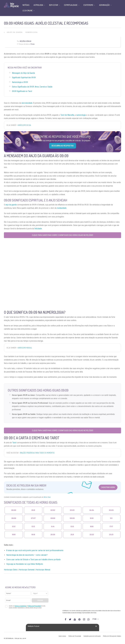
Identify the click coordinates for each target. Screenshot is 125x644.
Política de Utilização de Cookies (112, 636)
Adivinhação (104, 5)
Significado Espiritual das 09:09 (24, 78)
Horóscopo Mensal (25, 348)
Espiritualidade (71, 5)
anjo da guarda (11, 205)
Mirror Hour (47, 497)
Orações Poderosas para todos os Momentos (37, 453)
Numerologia (32, 32)
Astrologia (38, 5)
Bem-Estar (54, 5)
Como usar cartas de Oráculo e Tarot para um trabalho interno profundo (34, 559)
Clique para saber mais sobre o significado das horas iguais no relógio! (63, 235)
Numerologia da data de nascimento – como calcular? (27, 555)
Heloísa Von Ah (26, 41)
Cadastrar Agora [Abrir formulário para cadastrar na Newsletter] (108, 487)
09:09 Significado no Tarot (22, 91)
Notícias (26, 5)
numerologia (81, 115)
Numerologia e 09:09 (20, 82)
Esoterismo (88, 5)
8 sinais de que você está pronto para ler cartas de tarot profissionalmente (35, 550)
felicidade (38, 229)
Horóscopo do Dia (24, 125)
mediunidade (62, 208)
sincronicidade (27, 103)
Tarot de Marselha (67, 115)
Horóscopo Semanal (27, 570)
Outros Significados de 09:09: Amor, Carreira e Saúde (32, 87)
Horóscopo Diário (11, 570)
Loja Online (28, 11)
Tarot (14, 443)
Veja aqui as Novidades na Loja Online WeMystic (25, 564)
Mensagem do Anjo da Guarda (23, 73)
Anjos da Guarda (15, 32)
